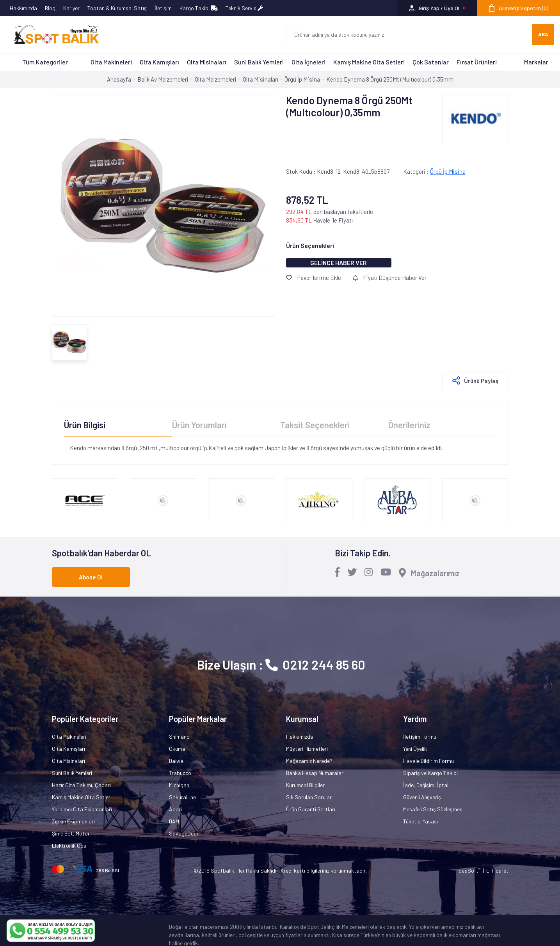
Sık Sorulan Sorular (309, 797)
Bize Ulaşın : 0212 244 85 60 (281, 665)
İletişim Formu (420, 737)
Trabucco (180, 773)
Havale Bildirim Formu (428, 761)
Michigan (179, 785)
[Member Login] (437, 8)
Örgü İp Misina (448, 171)
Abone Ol (91, 577)
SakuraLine (182, 797)
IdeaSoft (469, 870)
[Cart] (519, 8)
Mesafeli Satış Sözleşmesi (433, 809)
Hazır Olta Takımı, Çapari (81, 785)
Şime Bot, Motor (71, 833)
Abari (175, 809)
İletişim (163, 8)
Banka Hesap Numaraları (315, 773)
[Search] (409, 35)
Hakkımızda (23, 8)
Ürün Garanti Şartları (311, 809)
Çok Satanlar (431, 62)
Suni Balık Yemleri (259, 62)
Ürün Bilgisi (85, 425)
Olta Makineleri (111, 62)
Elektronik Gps (69, 845)
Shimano (179, 737)
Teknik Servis (244, 8)
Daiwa (176, 761)
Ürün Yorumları (199, 425)
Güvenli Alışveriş (422, 797)
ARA (543, 34)
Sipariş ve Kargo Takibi (430, 773)
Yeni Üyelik (415, 749)
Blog (50, 8)
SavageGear (184, 833)
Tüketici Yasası (420, 821)
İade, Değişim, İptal (426, 785)
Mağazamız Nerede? (309, 761)
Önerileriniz (409, 425)
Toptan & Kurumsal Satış (117, 8)
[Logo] (53, 35)
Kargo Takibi (199, 8)
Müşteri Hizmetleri (307, 749)
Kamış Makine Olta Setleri (369, 62)
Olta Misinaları (207, 62)
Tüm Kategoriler (45, 62)
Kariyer (71, 8)
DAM (174, 821)
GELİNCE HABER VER (339, 263)
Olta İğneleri (308, 62)
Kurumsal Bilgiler (305, 785)
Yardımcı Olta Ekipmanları (82, 809)
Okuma (177, 749)
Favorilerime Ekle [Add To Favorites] (314, 278)
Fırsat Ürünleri (477, 62)
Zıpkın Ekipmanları (73, 821)
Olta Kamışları (159, 62)
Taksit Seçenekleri (315, 425)
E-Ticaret (497, 870)
